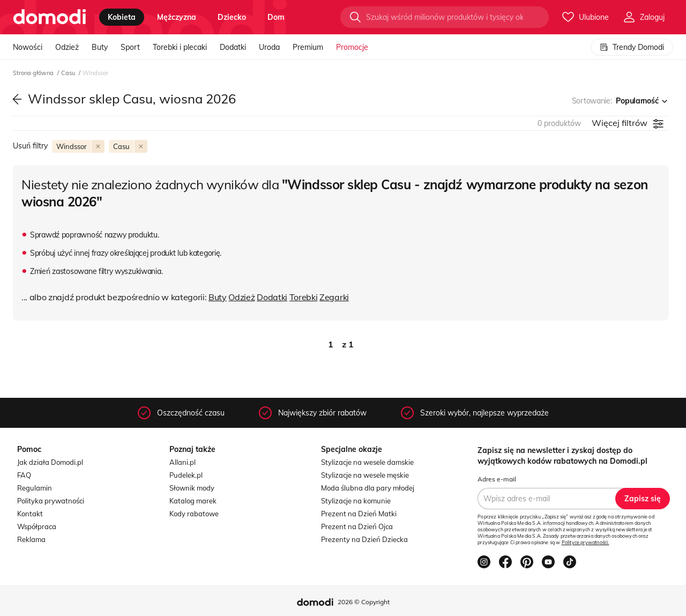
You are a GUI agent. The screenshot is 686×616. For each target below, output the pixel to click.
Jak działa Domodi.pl (50, 462)
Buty (100, 47)
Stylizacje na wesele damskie (367, 462)
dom (276, 17)
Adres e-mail (497, 479)
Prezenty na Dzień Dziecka (364, 539)
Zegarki (334, 297)
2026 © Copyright (364, 602)
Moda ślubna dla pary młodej (368, 488)
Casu (69, 73)
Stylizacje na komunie (356, 501)
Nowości (28, 47)
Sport (130, 47)
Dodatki (233, 47)
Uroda (269, 47)
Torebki (304, 297)
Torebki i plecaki (180, 47)
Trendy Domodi (632, 47)
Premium (308, 47)
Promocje (352, 47)
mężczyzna (177, 17)
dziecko (232, 17)
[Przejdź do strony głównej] (50, 17)
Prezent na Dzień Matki (359, 514)
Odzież (67, 47)
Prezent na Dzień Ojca (357, 526)
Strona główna (34, 73)
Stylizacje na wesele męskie (365, 475)
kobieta (122, 17)
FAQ (24, 475)
